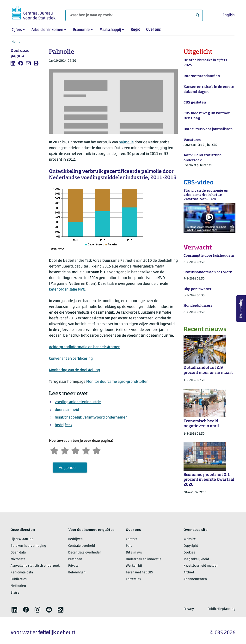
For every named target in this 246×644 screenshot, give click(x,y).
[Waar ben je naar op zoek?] (134, 15)
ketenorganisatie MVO (67, 290)
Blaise (15, 593)
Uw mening (241, 309)
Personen (75, 559)
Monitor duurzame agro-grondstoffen (117, 382)
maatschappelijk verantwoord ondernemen (91, 418)
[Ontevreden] (65, 450)
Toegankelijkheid (196, 559)
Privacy (73, 566)
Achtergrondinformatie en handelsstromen (85, 347)
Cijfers (17, 30)
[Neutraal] (75, 450)
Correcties (133, 579)
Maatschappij (110, 30)
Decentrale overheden (85, 553)
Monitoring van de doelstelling (74, 370)
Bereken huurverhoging (28, 546)
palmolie (126, 142)
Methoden (18, 586)
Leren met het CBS (139, 573)
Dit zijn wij (134, 553)
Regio (135, 30)
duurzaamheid (67, 410)
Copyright (191, 546)
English (228, 15)
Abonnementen (195, 579)
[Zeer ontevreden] (54, 450)
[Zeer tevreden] (97, 450)
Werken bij (134, 566)
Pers (129, 546)
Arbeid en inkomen (47, 30)
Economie (81, 30)
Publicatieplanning (221, 609)
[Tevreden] (86, 450)
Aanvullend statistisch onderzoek (35, 566)
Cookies (189, 553)
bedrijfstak (64, 425)
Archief (189, 573)
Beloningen (77, 573)
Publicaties (19, 579)
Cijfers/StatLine (22, 539)
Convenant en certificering (71, 359)
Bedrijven (75, 539)
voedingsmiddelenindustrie (78, 402)
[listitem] (13, 63)
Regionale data (22, 573)
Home (16, 42)
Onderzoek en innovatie (144, 559)
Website (190, 539)
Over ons (153, 30)
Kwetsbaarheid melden (201, 566)
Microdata (18, 559)
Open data (18, 553)
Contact (131, 539)
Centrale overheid (82, 546)
